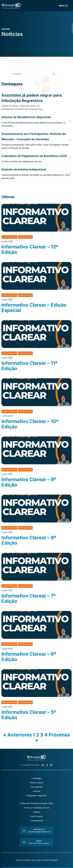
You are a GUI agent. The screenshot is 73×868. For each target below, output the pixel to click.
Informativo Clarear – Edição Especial (34, 308)
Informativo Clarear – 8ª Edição (29, 540)
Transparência (37, 821)
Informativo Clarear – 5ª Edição (29, 715)
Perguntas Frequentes (36, 795)
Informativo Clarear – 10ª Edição (30, 424)
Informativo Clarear (25, 237)
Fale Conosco (36, 816)
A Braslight (36, 778)
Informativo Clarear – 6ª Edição (29, 657)
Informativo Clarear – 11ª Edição (29, 366)
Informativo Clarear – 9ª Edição (29, 482)
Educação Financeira (9, 237)
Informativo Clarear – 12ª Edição (30, 249)
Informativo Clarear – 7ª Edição (28, 598)
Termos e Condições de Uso (36, 808)
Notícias (36, 791)
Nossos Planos (37, 783)
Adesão (36, 812)
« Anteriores (17, 735)
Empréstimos (37, 787)
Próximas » (53, 737)
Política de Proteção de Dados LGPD (37, 803)
